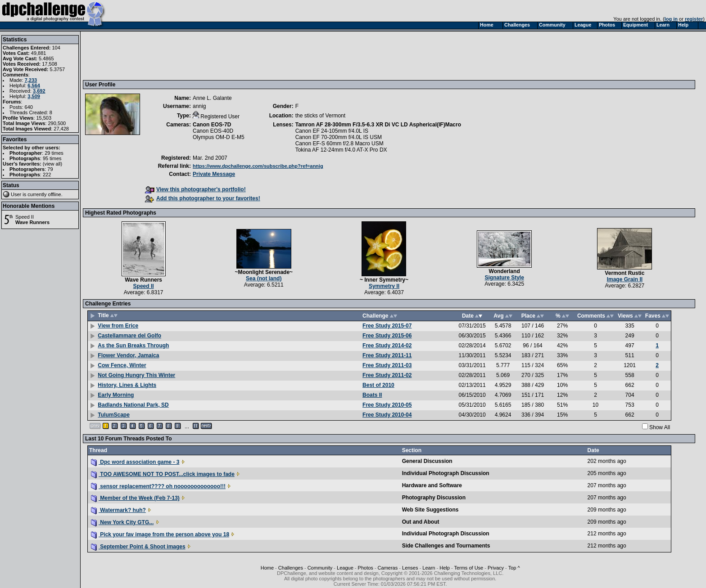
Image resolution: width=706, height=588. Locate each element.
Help (445, 568)
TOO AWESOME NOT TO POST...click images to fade (163, 474)
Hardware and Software (432, 485)
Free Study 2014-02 (387, 346)
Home (267, 568)
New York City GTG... (122, 522)
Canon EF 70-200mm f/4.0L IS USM (339, 137)
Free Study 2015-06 (387, 336)
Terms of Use (468, 568)
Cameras (388, 568)
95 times (52, 158)
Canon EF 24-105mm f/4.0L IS (332, 131)
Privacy (496, 568)
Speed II (25, 217)
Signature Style (504, 278)
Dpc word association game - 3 (135, 462)
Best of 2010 (378, 385)
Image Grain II (625, 279)
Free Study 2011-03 (387, 365)
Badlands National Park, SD (133, 405)
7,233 (31, 80)
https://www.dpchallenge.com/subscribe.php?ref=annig (258, 166)
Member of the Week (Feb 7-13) (135, 498)
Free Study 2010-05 (387, 405)
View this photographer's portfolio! (195, 189)
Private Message (214, 174)
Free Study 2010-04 (387, 415)
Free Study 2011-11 (387, 355)
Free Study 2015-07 (387, 326)
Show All (660, 427)
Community (320, 568)
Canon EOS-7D (212, 125)
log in (671, 19)
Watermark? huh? (118, 510)
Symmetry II (384, 286)
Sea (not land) (264, 278)
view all (53, 164)
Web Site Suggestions (430, 510)
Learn (429, 568)
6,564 (34, 85)
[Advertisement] (249, 55)
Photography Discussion (434, 498)
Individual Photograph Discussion (446, 473)
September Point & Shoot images (138, 547)
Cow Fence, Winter (122, 365)
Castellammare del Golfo (129, 336)
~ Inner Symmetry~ (384, 280)
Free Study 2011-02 (387, 375)
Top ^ (514, 568)
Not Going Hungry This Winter (136, 375)
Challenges (291, 568)
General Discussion (427, 461)
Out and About (421, 522)
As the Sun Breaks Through (133, 346)
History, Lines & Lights (127, 385)
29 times (54, 153)
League (345, 568)
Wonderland (505, 271)
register (694, 19)
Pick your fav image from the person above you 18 (160, 534)
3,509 (34, 96)
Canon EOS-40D (213, 131)
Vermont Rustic (625, 273)
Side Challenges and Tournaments (446, 546)
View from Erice (118, 326)
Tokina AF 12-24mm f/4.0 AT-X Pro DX (341, 150)
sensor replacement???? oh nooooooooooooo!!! (158, 486)
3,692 (39, 91)
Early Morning (116, 395)
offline (55, 194)
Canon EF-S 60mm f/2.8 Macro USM (339, 144)
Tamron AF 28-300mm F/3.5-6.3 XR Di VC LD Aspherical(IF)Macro (378, 125)
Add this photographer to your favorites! (203, 198)
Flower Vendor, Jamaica (128, 355)
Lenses (410, 568)
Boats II (372, 395)
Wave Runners (32, 222)
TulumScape (113, 415)
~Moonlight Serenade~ (264, 272)
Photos (366, 568)
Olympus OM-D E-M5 (219, 137)
